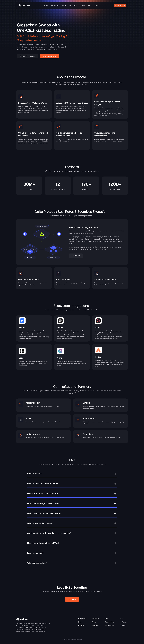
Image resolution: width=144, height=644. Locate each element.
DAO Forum (96, 619)
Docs (107, 619)
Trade (94, 622)
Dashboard (96, 625)
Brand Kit (81, 625)
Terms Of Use (110, 622)
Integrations (82, 619)
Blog (80, 622)
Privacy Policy (110, 625)
